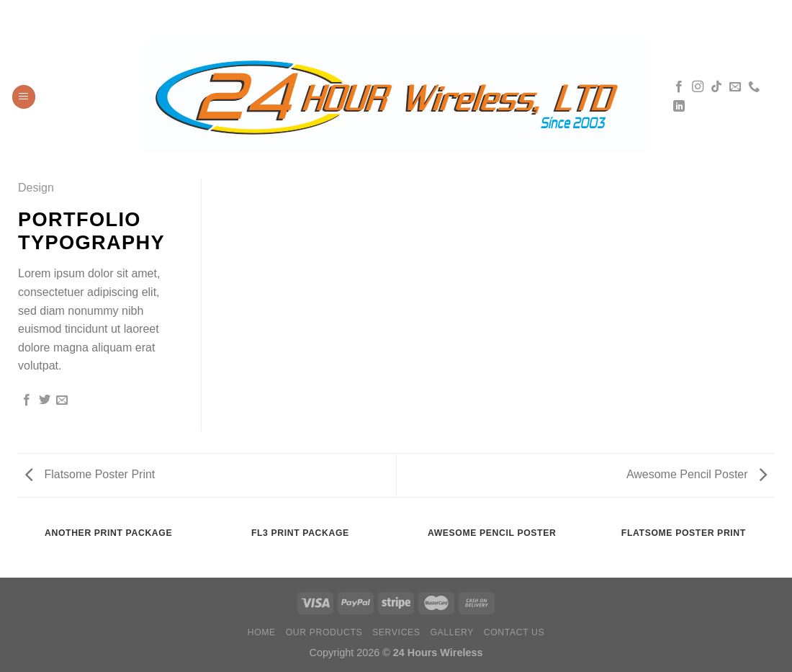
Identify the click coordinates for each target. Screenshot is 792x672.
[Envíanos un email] (735, 87)
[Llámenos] (754, 87)
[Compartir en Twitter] (45, 400)
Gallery (452, 632)
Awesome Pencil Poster (697, 474)
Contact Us (514, 632)
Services (396, 632)
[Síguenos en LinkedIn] (679, 107)
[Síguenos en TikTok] (716, 87)
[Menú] (24, 97)
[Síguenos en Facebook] (679, 87)
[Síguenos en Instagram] (698, 87)
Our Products (324, 632)
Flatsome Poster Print (90, 474)
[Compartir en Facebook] (27, 400)
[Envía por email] (62, 400)
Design (36, 188)
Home (262, 632)
